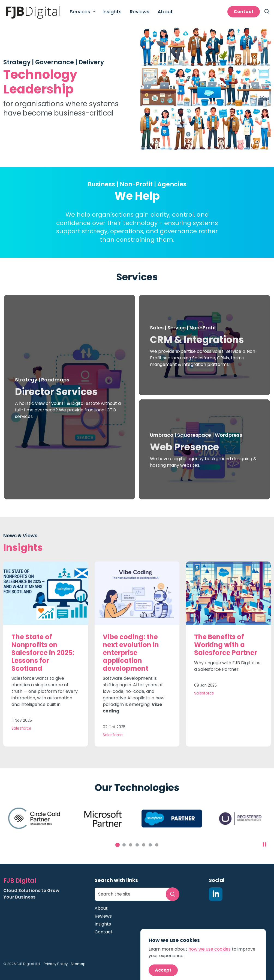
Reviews (140, 12)
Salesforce (21, 728)
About (165, 12)
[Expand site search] (267, 12)
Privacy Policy (56, 964)
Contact (244, 12)
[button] (173, 894)
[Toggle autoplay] (264, 845)
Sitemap (78, 964)
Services (80, 12)
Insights (112, 12)
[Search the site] (137, 894)
